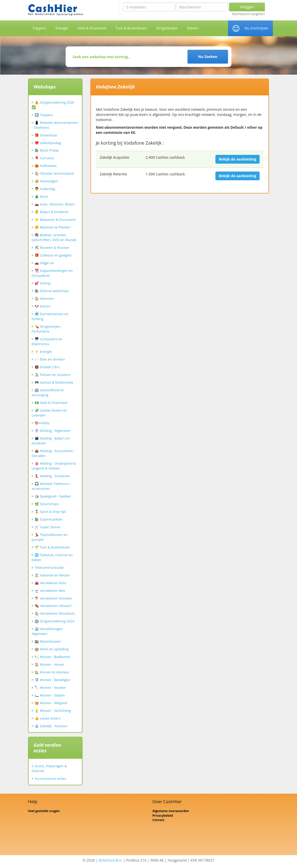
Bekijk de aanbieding (237, 159)
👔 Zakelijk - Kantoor (51, 726)
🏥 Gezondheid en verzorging (48, 392)
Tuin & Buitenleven (131, 28)
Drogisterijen (167, 28)
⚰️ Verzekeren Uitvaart (53, 606)
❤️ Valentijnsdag (48, 143)
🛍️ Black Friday (47, 150)
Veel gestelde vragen (44, 811)
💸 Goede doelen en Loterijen (49, 413)
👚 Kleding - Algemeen (52, 431)
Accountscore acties (50, 779)
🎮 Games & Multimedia (54, 382)
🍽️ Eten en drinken (50, 359)
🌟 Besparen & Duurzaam (55, 220)
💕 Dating (42, 283)
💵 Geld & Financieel (51, 403)
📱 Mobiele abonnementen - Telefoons (55, 125)
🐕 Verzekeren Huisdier (53, 598)
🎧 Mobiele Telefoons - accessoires (51, 486)
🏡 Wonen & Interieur (52, 672)
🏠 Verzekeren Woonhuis (55, 613)
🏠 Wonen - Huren (49, 664)
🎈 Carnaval (44, 158)
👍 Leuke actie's (47, 718)
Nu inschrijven (256, 28)
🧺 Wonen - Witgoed (51, 703)
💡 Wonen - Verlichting (53, 711)
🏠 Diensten (44, 298)
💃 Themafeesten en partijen (50, 537)
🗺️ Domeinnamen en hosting (50, 316)
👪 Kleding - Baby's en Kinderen (51, 441)
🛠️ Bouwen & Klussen (52, 247)
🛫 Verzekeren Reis (50, 591)
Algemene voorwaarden (171, 811)
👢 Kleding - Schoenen (52, 476)
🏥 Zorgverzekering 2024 (54, 621)
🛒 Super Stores (47, 527)
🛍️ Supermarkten (49, 519)
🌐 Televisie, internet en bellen (52, 557)
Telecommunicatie (49, 567)
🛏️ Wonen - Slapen (50, 695)
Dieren (193, 28)
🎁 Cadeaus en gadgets (53, 255)
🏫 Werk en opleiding (52, 649)
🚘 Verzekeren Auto (50, 583)
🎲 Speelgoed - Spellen (53, 496)
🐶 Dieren (43, 306)
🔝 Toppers (44, 115)
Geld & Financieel (92, 28)
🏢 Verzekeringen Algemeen (47, 631)
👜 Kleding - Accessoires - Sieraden (53, 453)
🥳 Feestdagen (46, 181)
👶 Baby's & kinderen (52, 212)
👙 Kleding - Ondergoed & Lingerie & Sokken (54, 466)
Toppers (39, 28)
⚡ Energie (43, 352)
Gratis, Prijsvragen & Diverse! (49, 768)
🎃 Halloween (46, 166)
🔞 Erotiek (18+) (47, 367)
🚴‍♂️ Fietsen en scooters (53, 375)
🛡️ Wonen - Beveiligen (52, 680)
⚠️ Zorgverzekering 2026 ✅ (53, 105)
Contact (158, 820)
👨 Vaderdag (45, 189)
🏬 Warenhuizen (48, 641)
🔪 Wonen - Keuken (50, 687)
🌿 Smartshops (47, 504)
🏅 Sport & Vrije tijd (50, 512)
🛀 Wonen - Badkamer (52, 657)
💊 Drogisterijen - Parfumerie (47, 329)
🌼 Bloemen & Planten (53, 227)
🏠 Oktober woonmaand (54, 173)
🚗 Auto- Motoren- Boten (55, 204)
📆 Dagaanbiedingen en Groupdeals (52, 273)
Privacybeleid (163, 816)
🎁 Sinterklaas (46, 135)
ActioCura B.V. (111, 860)
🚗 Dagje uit (44, 263)
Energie (62, 28)
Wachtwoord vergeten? (248, 14)
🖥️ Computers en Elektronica (47, 341)
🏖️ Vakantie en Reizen (52, 575)
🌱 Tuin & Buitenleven (52, 547)
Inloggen (247, 7)
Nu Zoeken (208, 57)
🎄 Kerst (41, 196)
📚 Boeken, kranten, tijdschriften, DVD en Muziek (54, 237)
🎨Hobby (42, 423)
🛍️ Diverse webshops (52, 291)
